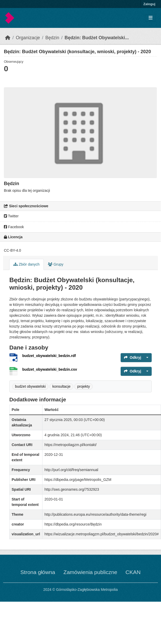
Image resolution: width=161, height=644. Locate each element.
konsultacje (61, 386)
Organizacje (28, 38)
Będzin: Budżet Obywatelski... (97, 38)
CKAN (133, 572)
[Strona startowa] (8, 38)
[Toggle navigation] (151, 18)
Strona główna (38, 572)
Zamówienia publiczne (90, 572)
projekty (83, 386)
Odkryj (133, 357)
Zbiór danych (27, 264)
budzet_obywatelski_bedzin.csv (50, 369)
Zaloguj (149, 4)
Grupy (56, 264)
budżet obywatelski (30, 386)
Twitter (11, 216)
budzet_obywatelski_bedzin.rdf (49, 356)
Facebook (14, 227)
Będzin (52, 38)
